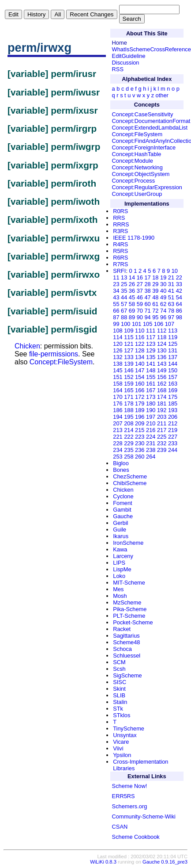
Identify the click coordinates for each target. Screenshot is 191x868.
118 (162, 337)
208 (129, 423)
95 (155, 317)
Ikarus (121, 536)
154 (140, 377)
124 (162, 344)
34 (116, 291)
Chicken (27, 346)
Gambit (122, 510)
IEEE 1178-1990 (134, 238)
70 (140, 311)
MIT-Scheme (129, 583)
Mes (118, 589)
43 (116, 297)
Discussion (126, 63)
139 (129, 364)
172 (140, 397)
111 (151, 331)
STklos (122, 715)
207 (118, 423)
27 (140, 284)
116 (140, 337)
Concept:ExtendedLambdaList (150, 128)
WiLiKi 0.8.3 (103, 862)
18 (155, 277)
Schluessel (127, 656)
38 (147, 291)
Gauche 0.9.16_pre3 (165, 862)
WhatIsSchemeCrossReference (152, 49)
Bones (121, 470)
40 (163, 291)
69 (132, 311)
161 (151, 384)
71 (147, 311)
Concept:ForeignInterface (144, 147)
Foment (122, 503)
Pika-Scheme (130, 609)
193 (173, 410)
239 (162, 450)
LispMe (122, 569)
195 (129, 417)
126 (118, 350)
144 (173, 364)
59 (140, 304)
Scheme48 (126, 642)
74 (163, 311)
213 (118, 430)
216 (151, 430)
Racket (122, 629)
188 (129, 410)
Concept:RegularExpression (147, 187)
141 (151, 364)
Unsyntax (125, 735)
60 (147, 304)
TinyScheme (129, 728)
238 (151, 450)
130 (162, 350)
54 (179, 297)
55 (116, 304)
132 (118, 357)
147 (140, 370)
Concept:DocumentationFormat (151, 121)
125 (173, 344)
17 (147, 277)
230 (140, 443)
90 (140, 317)
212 (173, 423)
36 (132, 291)
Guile (120, 530)
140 (140, 364)
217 (162, 430)
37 (140, 291)
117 (151, 337)
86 (179, 311)
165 (129, 390)
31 (171, 284)
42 (179, 291)
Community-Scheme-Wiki (144, 816)
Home (120, 43)
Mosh (120, 596)
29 (155, 284)
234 (118, 450)
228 (118, 443)
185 (173, 403)
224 (151, 437)
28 (147, 284)
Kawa (120, 549)
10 (175, 271)
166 (140, 390)
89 (132, 317)
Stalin (120, 702)
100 (125, 324)
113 (173, 331)
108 (118, 331)
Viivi (118, 748)
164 (118, 390)
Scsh (119, 669)
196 (140, 417)
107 (170, 324)
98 (179, 317)
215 (140, 430)
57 (124, 304)
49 (163, 297)
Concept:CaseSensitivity (143, 114)
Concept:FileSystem (61, 362)
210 (151, 423)
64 (179, 304)
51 (171, 297)
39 (155, 291)
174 (162, 397)
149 (162, 370)
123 (151, 344)
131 (173, 350)
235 (129, 450)
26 (132, 284)
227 (173, 437)
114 (118, 337)
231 (151, 443)
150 (173, 370)
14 (132, 277)
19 (163, 277)
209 (140, 423)
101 (137, 324)
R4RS (120, 244)
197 (151, 417)
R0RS (120, 211)
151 (118, 377)
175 (173, 397)
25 (124, 284)
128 (140, 350)
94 (147, 317)
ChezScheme (130, 476)
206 (173, 417)
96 (163, 317)
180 (151, 403)
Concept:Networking (137, 167)
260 (140, 457)
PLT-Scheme (129, 616)
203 (162, 417)
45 (132, 297)
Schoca (122, 649)
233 (173, 443)
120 (118, 344)
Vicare (121, 742)
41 (171, 291)
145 (118, 370)
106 (159, 324)
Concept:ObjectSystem (141, 174)
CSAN (120, 827)
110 (140, 331)
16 (140, 277)
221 (118, 437)
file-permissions (54, 354)
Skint (119, 689)
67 (124, 311)
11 (116, 277)
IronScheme (128, 543)
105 (148, 324)
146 (129, 370)
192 (162, 410)
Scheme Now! (130, 786)
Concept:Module (133, 161)
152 (129, 377)
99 (116, 324)
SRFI (119, 271)
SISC (120, 682)
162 (162, 384)
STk (118, 709)
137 (173, 357)
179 (140, 403)
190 (151, 410)
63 (171, 304)
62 (163, 304)
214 (129, 430)
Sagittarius (126, 636)
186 (118, 410)
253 (118, 457)
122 (140, 344)
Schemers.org (130, 806)
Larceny (123, 556)
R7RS (120, 264)
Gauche (123, 516)
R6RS (120, 258)
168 (162, 390)
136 (162, 357)
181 (162, 403)
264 (151, 457)
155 (151, 377)
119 (173, 337)
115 (129, 337)
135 (151, 357)
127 (129, 350)
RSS (118, 69)
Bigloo (121, 463)
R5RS (120, 251)
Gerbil (120, 523)
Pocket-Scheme (133, 622)
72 (155, 311)
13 (124, 277)
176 (118, 403)
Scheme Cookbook (136, 837)
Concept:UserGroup (137, 194)
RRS (119, 218)
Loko (119, 576)
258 (129, 457)
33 (179, 284)
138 (118, 364)
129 (151, 350)
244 (173, 450)
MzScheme (127, 602)
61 (155, 304)
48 (155, 297)
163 (173, 384)
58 (132, 304)
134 (140, 357)
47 (147, 297)
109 (129, 331)
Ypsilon (122, 755)
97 (171, 317)
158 (118, 384)
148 (151, 370)
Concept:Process (133, 181)
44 (124, 297)
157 (173, 377)
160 (140, 384)
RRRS (121, 224)
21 (171, 277)
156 (162, 377)
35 (124, 291)
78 (171, 311)
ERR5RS (124, 796)
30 (163, 284)
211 (162, 423)
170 (118, 397)
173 (151, 397)
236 (140, 450)
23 (116, 284)
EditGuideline (129, 56)
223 (140, 437)
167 (151, 390)
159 (129, 384)
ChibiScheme (130, 483)
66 (116, 311)
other (162, 95)
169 (173, 390)
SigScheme (127, 675)
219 (173, 430)
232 (162, 443)
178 (129, 403)
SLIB (119, 695)
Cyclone (123, 496)
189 (140, 410)
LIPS (119, 563)
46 (140, 297)
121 (129, 344)
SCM (119, 662)
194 (118, 417)
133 (129, 357)
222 (129, 437)
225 (162, 437)
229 (129, 443)
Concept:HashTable (137, 154)
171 (129, 397)
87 (116, 317)
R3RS (120, 231)
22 (179, 277)
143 (162, 364)
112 (162, 331)
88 (124, 317)
